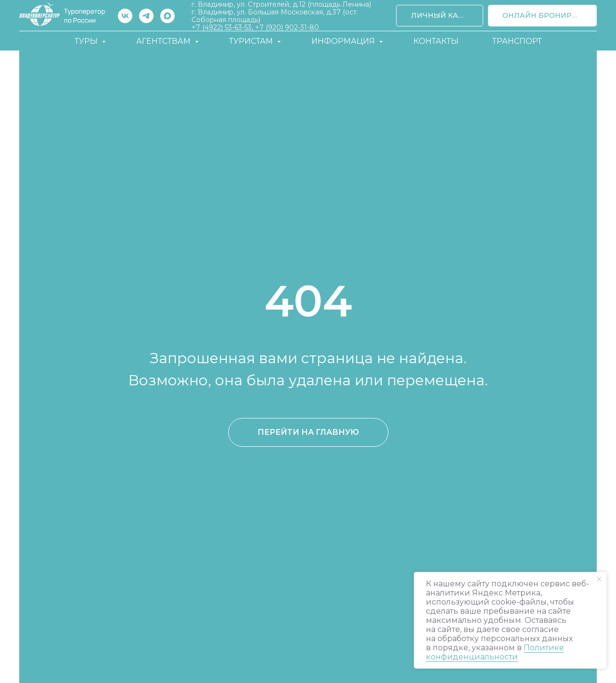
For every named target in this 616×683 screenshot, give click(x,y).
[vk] (125, 16)
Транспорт (517, 41)
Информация (344, 41)
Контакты (436, 41)
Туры (87, 41)
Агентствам (164, 41)
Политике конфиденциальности (495, 652)
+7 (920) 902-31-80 (287, 27)
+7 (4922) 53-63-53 (222, 27)
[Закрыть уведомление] (599, 579)
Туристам (252, 41)
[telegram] (146, 16)
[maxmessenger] (167, 16)
